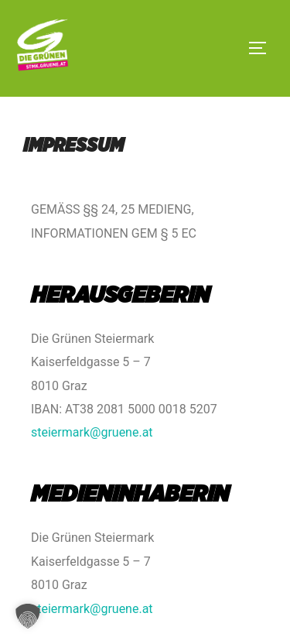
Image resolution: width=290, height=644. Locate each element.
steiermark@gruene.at (92, 432)
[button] (28, 616)
